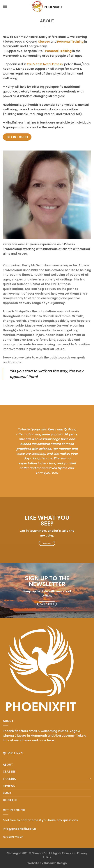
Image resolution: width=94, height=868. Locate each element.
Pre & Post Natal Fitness (45, 64)
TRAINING (10, 779)
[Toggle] (90, 779)
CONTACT (10, 800)
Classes (44, 42)
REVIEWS (9, 786)
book (42, 740)
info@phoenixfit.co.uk (19, 829)
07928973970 (13, 837)
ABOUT (8, 765)
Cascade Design (55, 863)
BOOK (7, 793)
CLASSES (9, 772)
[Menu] (5, 6)
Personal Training (70, 42)
